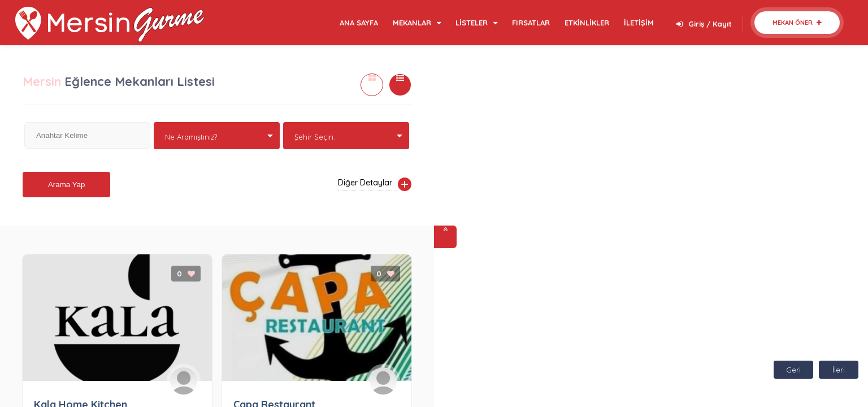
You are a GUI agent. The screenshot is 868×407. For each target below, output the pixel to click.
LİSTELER (476, 23)
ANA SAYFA (359, 23)
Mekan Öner (797, 23)
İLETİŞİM (639, 23)
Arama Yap (66, 185)
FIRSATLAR (531, 23)
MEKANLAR (417, 23)
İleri (839, 370)
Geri (793, 370)
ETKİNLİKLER (587, 23)
